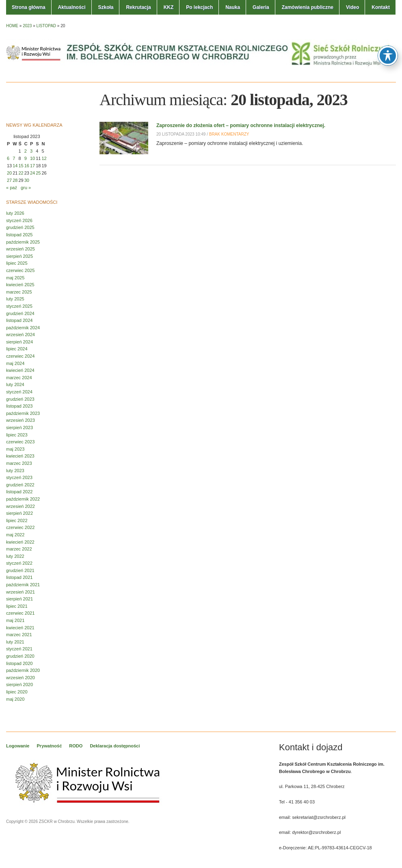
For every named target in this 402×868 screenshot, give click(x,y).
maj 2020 (15, 699)
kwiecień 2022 (20, 542)
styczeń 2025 (19, 306)
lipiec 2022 (17, 520)
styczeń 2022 (19, 563)
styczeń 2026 (19, 220)
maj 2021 (15, 620)
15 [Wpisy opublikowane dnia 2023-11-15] (21, 166)
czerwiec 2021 (20, 613)
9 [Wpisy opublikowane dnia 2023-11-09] (26, 158)
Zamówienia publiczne (308, 7)
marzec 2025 (19, 292)
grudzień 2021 (20, 570)
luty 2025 (15, 299)
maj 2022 (15, 535)
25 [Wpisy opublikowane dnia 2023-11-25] (38, 173)
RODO (76, 746)
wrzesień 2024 (21, 335)
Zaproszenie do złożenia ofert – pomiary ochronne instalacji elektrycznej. (241, 125)
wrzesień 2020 (21, 678)
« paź (12, 188)
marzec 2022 (19, 549)
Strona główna (29, 7)
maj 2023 (15, 449)
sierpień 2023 (19, 428)
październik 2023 (23, 413)
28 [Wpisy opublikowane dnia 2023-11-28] (15, 180)
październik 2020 (23, 670)
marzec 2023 (19, 463)
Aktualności (72, 7)
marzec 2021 (19, 635)
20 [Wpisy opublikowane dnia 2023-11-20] (9, 173)
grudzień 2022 (20, 485)
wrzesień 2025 (21, 249)
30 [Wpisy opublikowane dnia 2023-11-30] (27, 180)
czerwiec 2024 (20, 356)
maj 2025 (15, 278)
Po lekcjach (199, 7)
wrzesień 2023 (21, 420)
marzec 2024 (19, 378)
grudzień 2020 (20, 656)
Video (352, 7)
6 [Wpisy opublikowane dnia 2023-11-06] (8, 158)
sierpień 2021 (19, 599)
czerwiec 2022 (20, 527)
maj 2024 (15, 363)
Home (12, 26)
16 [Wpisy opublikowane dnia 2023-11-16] (27, 166)
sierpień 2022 (19, 513)
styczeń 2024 (19, 392)
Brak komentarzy (229, 134)
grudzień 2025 (20, 227)
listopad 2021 (19, 577)
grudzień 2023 (20, 399)
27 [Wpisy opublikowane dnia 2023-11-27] (9, 180)
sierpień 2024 (19, 342)
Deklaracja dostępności (115, 746)
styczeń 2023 (19, 477)
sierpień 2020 (19, 684)
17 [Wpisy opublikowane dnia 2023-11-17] (32, 166)
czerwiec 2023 (20, 442)
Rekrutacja (138, 7)
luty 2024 (15, 384)
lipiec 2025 (17, 263)
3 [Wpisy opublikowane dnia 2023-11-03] (31, 151)
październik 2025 (23, 242)
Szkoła (106, 7)
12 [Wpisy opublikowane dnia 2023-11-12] (44, 158)
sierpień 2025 (19, 256)
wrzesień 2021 (21, 592)
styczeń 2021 (19, 649)
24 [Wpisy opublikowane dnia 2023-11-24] (32, 173)
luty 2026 (15, 213)
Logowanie (18, 746)
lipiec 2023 (17, 435)
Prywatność (50, 746)
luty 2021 (15, 642)
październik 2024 (23, 328)
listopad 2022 (19, 492)
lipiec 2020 (17, 692)
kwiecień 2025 (20, 285)
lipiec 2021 (17, 606)
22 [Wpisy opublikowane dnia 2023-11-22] (21, 173)
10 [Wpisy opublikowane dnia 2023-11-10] (32, 158)
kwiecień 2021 (20, 628)
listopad (46, 26)
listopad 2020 (19, 663)
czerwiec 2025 (20, 270)
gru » (26, 188)
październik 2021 (23, 585)
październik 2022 (23, 499)
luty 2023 (15, 471)
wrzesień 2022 (21, 506)
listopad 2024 (19, 320)
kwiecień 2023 (20, 456)
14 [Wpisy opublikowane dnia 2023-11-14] (15, 166)
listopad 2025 (19, 235)
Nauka (233, 7)
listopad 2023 (19, 406)
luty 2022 (15, 556)
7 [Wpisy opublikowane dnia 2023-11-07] (14, 158)
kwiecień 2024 (20, 370)
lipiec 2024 (17, 349)
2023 (27, 26)
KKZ (169, 7)
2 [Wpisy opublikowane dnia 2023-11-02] (26, 151)
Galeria (261, 7)
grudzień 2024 (20, 313)
